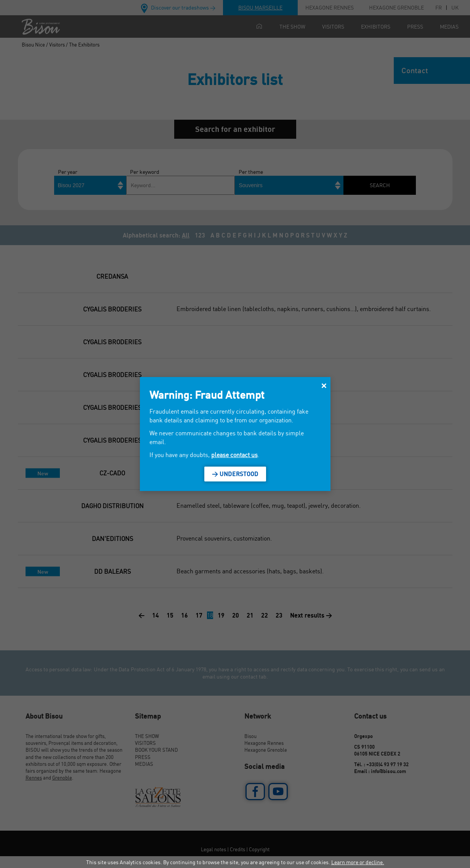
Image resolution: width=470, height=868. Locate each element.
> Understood (235, 474)
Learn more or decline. (358, 862)
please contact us (234, 455)
